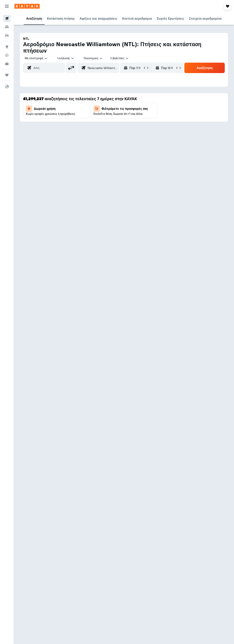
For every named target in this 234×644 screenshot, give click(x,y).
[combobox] (93, 58)
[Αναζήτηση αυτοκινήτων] (7, 35)
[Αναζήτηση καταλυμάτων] (7, 27)
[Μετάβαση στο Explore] (7, 47)
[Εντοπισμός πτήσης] (7, 55)
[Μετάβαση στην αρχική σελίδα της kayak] (27, 6)
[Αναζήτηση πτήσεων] (7, 18)
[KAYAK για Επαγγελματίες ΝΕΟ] (7, 64)
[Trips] (7, 75)
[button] (7, 6)
